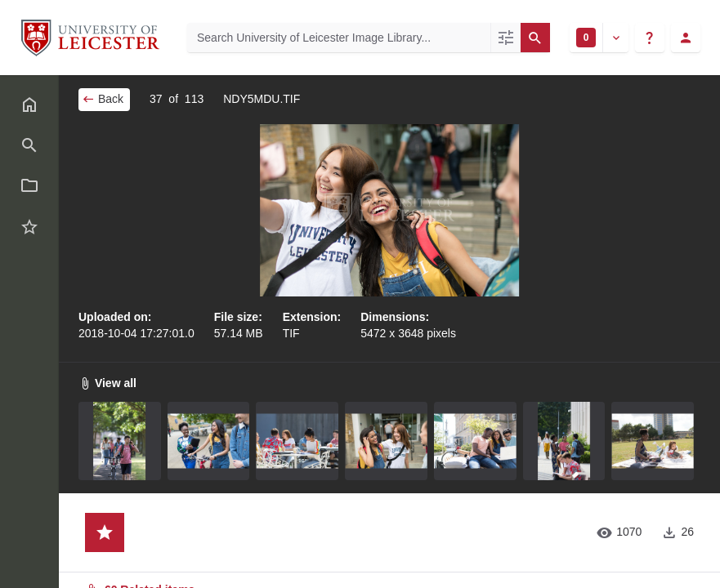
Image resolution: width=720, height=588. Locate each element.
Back (103, 99)
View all (107, 383)
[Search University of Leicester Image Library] (339, 38)
